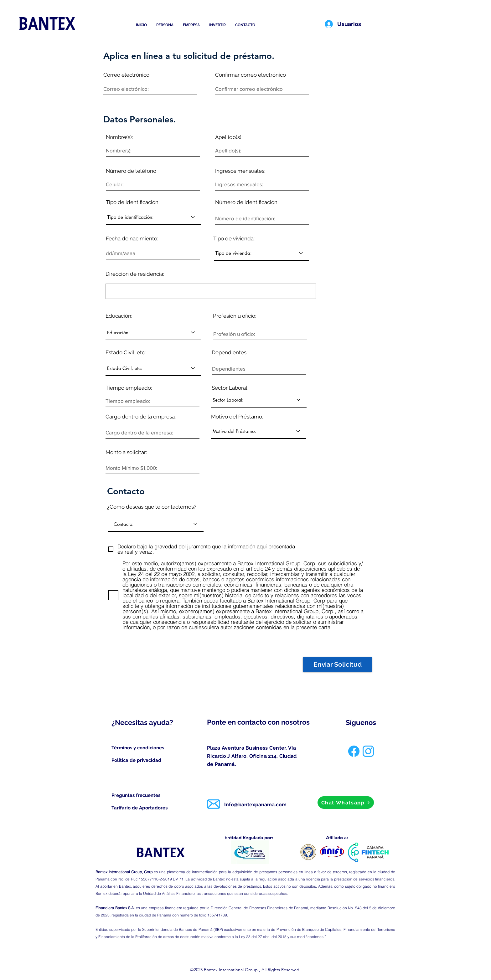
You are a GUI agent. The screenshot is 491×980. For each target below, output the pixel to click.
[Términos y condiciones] (138, 748)
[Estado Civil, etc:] (153, 368)
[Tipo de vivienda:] (261, 253)
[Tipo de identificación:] (153, 217)
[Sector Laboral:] (259, 400)
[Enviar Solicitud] (337, 664)
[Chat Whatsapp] (346, 803)
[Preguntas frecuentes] (137, 795)
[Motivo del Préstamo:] (259, 431)
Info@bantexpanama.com (255, 805)
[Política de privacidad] (138, 760)
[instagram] (368, 751)
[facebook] (354, 751)
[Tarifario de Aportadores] (140, 808)
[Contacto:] (156, 524)
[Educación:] (153, 332)
